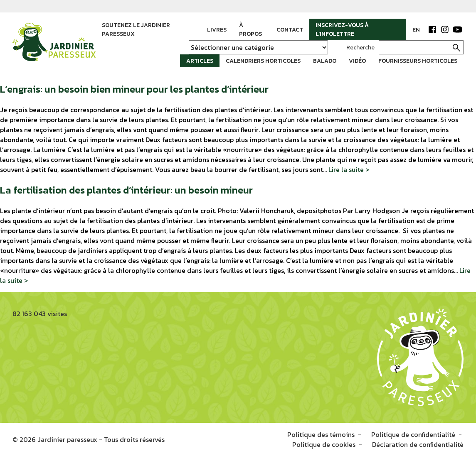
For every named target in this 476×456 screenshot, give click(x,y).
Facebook (432, 29)
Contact (290, 30)
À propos (250, 29)
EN (416, 30)
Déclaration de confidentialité (418, 444)
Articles (200, 61)
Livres (217, 30)
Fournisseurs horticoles (418, 61)
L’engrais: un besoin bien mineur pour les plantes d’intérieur (134, 89)
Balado (325, 61)
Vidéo (357, 61)
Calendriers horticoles (263, 61)
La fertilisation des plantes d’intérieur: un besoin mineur (126, 190)
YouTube (457, 29)
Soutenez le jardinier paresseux (136, 29)
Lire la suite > (349, 169)
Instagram (445, 29)
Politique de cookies (324, 444)
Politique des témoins (321, 434)
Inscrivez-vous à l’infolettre (342, 29)
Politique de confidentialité (413, 434)
